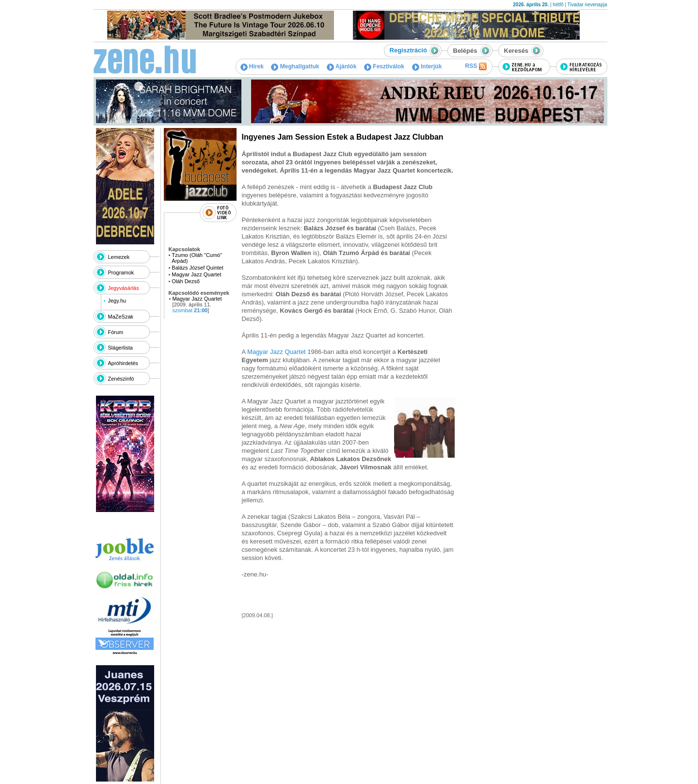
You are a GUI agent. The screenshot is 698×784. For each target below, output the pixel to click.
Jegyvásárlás (124, 288)
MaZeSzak (121, 317)
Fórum (116, 332)
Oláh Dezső (185, 281)
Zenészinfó (121, 379)
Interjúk (427, 66)
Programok (121, 272)
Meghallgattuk (295, 66)
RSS (476, 66)
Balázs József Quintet (197, 268)
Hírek (252, 66)
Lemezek (119, 257)
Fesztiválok (384, 66)
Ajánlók (341, 66)
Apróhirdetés (123, 363)
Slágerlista (120, 348)
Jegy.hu (117, 301)
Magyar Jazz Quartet (196, 274)
